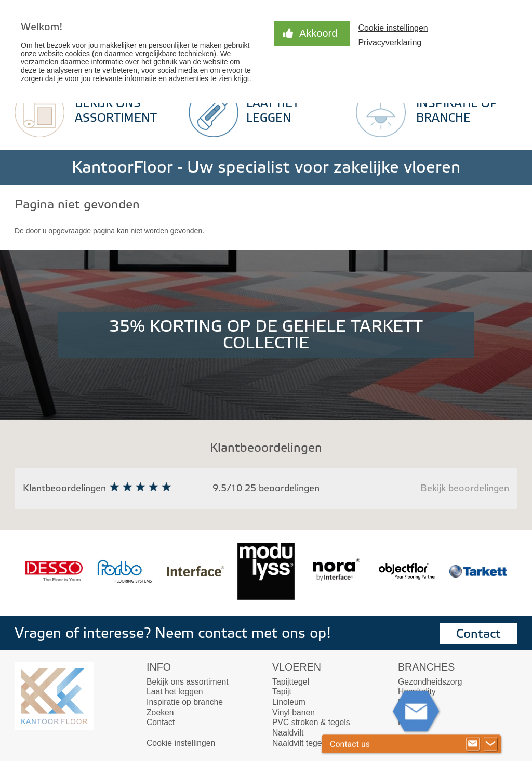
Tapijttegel (291, 682)
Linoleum (289, 702)
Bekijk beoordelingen (465, 488)
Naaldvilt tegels (300, 743)
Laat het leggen (175, 692)
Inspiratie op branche (185, 702)
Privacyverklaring (390, 42)
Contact (478, 634)
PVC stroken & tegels (311, 722)
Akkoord (318, 33)
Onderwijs (416, 712)
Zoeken (160, 712)
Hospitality (417, 692)
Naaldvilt (288, 733)
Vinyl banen (294, 712)
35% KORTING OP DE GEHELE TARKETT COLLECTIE (266, 335)
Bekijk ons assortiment (188, 682)
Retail (408, 722)
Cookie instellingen (393, 28)
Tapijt (282, 692)
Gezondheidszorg (430, 682)
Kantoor (412, 702)
